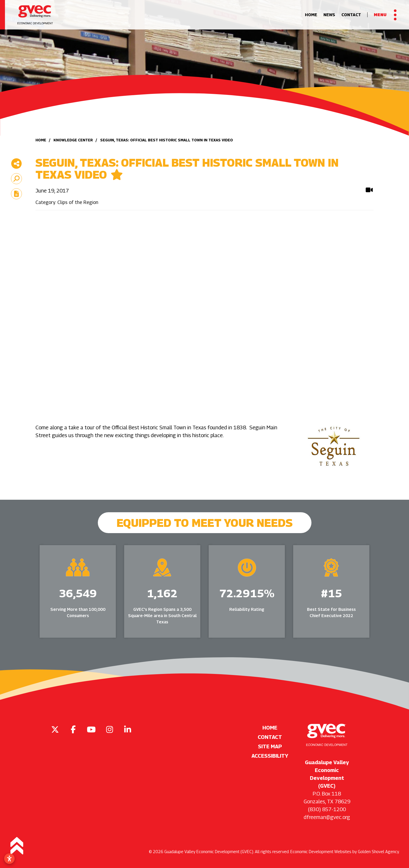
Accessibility (270, 756)
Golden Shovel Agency (378, 852)
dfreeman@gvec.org (327, 817)
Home (311, 15)
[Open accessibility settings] (9, 859)
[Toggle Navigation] (385, 15)
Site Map (270, 746)
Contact (351, 15)
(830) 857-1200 (327, 809)
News (329, 15)
